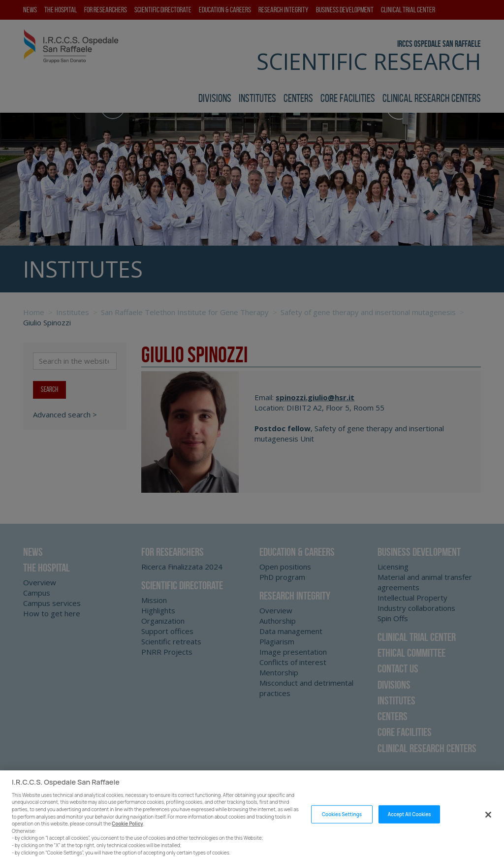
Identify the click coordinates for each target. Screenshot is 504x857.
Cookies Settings (342, 829)
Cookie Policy (127, 839)
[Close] (488, 829)
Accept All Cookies (409, 829)
